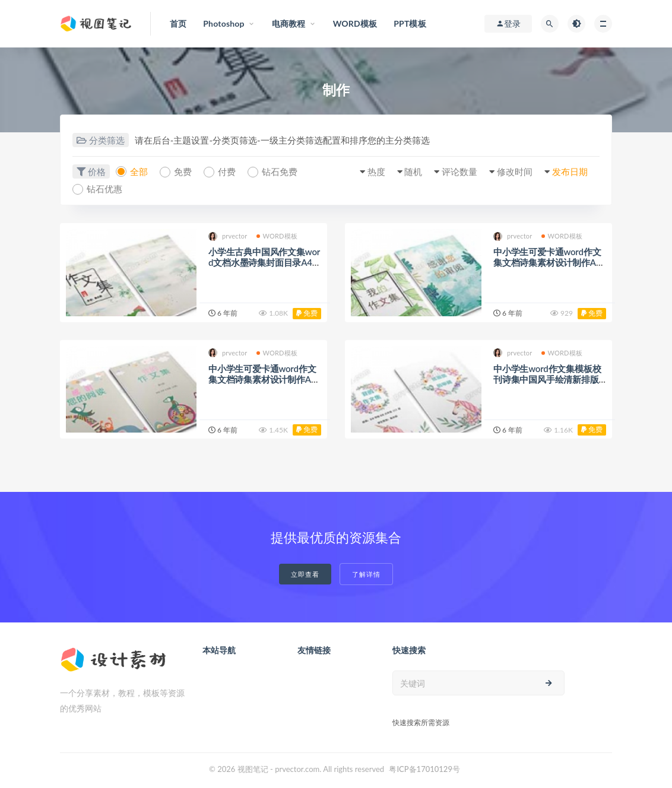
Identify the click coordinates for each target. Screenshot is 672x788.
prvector (228, 236)
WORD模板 (277, 236)
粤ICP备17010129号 (424, 769)
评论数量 (459, 171)
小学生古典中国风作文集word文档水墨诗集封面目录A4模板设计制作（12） (265, 262)
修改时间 (515, 171)
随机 (413, 171)
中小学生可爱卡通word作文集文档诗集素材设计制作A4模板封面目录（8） (547, 262)
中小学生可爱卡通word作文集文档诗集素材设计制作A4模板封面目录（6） (262, 379)
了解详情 (366, 574)
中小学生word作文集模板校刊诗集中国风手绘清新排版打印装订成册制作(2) (547, 379)
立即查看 (305, 574)
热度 (376, 171)
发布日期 (570, 171)
